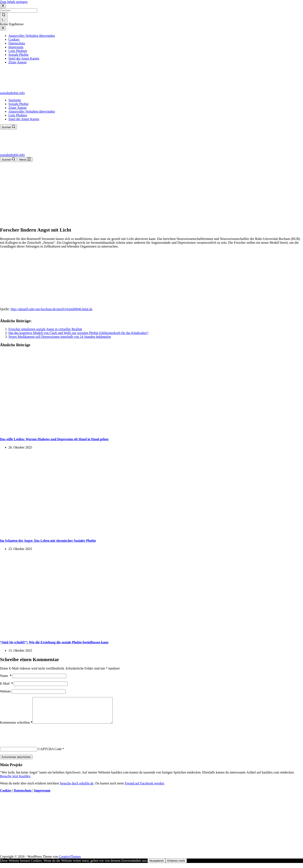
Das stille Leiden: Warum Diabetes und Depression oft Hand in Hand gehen (54, 439)
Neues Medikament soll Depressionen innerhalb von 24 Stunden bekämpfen (60, 337)
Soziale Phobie (19, 104)
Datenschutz (23, 795)
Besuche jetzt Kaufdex (15, 781)
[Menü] (25, 159)
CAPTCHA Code (50, 754)
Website (5, 691)
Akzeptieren (157, 866)
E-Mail (6, 684)
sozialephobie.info (12, 93)
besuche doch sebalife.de (77, 788)
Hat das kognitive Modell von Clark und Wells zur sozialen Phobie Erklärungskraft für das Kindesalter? (78, 333)
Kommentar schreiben (16, 728)
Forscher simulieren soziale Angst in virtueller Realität (45, 329)
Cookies (6, 795)
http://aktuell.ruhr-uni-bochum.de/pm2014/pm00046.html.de (52, 309)
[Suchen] (8, 127)
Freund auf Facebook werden (144, 788)
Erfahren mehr (176, 866)
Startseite (15, 100)
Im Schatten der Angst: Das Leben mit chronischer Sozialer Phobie (48, 541)
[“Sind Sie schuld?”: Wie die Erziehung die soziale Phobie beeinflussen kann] (81, 634)
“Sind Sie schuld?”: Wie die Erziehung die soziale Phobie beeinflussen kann (54, 642)
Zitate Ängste (18, 108)
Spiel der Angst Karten (24, 119)
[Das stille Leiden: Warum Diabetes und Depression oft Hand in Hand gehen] (81, 431)
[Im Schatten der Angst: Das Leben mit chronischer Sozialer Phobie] (81, 532)
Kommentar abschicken (16, 762)
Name (6, 676)
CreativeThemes (70, 862)
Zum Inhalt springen (14, 2)
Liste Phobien (18, 115)
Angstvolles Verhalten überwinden (32, 111)
